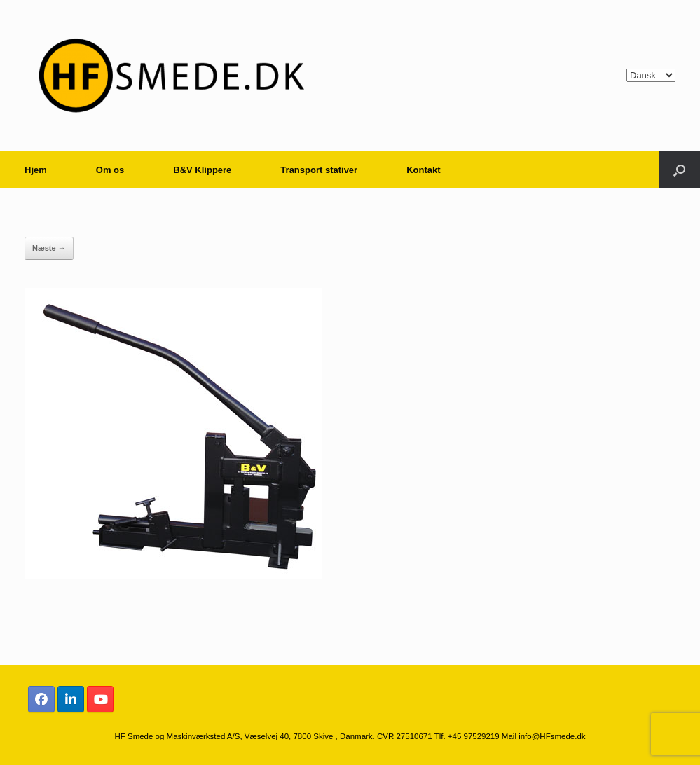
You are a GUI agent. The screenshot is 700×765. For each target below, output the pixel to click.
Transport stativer (319, 170)
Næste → (49, 248)
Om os (110, 170)
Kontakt (423, 170)
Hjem (36, 170)
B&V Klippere (202, 170)
